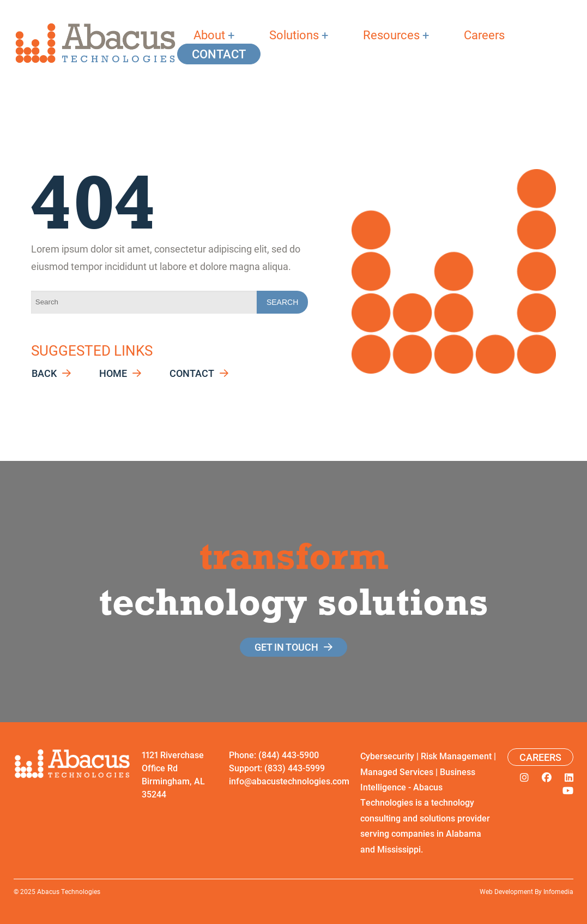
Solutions (294, 35)
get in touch (286, 647)
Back (44, 373)
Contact (219, 54)
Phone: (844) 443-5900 (274, 755)
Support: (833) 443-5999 (277, 768)
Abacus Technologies (69, 891)
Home (113, 373)
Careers (484, 35)
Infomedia (558, 891)
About (209, 35)
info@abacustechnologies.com (289, 781)
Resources (391, 35)
